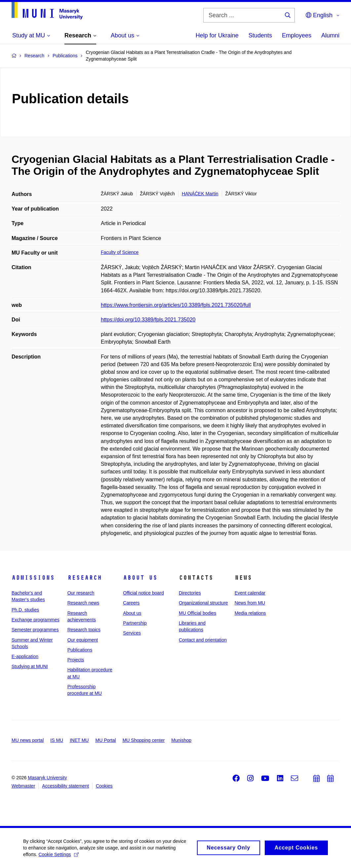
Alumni (330, 35)
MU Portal (105, 740)
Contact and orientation (203, 640)
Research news (83, 603)
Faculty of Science (120, 252)
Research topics (84, 630)
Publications (80, 650)
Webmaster (23, 786)
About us (140, 578)
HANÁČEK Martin (200, 194)
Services (132, 633)
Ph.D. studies (25, 610)
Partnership (135, 623)
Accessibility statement (65, 786)
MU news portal (28, 740)
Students (260, 35)
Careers (131, 603)
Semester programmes (35, 630)
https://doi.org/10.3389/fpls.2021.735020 (148, 320)
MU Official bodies (197, 613)
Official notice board (143, 593)
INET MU (79, 740)
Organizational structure (203, 603)
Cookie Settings (58, 857)
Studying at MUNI (30, 666)
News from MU (250, 603)
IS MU (57, 740)
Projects (76, 660)
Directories (190, 593)
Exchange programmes (36, 620)
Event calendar (250, 593)
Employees (297, 35)
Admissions (33, 578)
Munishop (181, 740)
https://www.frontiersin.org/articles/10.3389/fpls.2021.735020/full (176, 305)
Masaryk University (47, 778)
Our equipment (83, 640)
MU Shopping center (144, 740)
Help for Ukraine (217, 35)
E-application (25, 656)
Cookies (104, 786)
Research (85, 578)
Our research (81, 593)
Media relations (250, 613)
